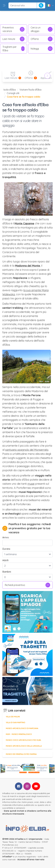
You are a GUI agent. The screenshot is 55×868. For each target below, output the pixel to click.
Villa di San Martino (16, 722)
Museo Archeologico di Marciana (22, 728)
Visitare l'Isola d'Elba (30, 90)
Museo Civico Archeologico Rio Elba (23, 740)
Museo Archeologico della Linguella (24, 746)
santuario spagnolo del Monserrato (27, 450)
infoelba (7, 857)
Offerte (42, 39)
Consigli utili (13, 93)
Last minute (13, 39)
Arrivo (6, 537)
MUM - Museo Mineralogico (19, 734)
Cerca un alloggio (42, 29)
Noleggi (42, 49)
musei (31, 484)
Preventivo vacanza (13, 29)
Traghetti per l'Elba (13, 49)
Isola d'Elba (10, 90)
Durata (6, 549)
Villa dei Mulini (13, 717)
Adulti (5, 560)
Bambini (7, 572)
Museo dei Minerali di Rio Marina (21, 754)
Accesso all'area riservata (31, 860)
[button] (4, 5)
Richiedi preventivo (27, 585)
